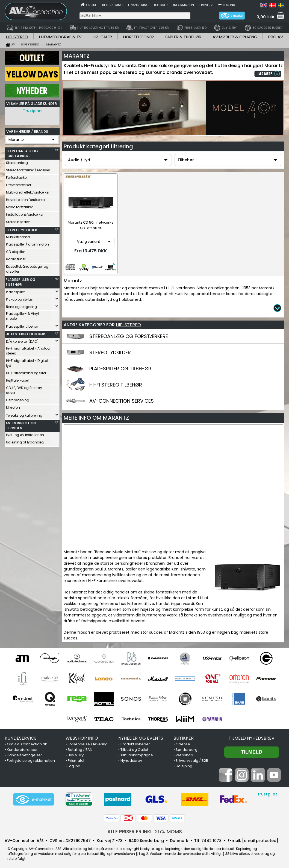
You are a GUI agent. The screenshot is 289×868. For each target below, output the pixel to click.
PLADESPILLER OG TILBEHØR (20, 281)
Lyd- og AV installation (25, 433)
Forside (91, 5)
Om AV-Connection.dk (27, 743)
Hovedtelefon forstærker (26, 198)
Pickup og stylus (19, 298)
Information (184, 5)
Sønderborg (187, 748)
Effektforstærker (19, 184)
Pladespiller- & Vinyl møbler (22, 315)
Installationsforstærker (25, 213)
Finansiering (138, 5)
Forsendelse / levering (88, 743)
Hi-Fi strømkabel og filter (26, 372)
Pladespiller (15, 291)
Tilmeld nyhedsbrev (252, 737)
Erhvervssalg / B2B (192, 759)
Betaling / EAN (80, 748)
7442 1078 (211, 839)
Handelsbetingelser (24, 754)
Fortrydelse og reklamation (31, 759)
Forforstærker (17, 176)
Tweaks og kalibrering (24, 414)
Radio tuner (16, 258)
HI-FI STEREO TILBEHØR (25, 333)
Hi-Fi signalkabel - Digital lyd (27, 362)
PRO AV (276, 37)
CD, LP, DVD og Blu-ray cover (24, 389)
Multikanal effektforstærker (28, 191)
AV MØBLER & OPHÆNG (235, 37)
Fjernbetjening (18, 399)
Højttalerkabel (17, 379)
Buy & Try (76, 754)
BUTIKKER (184, 737)
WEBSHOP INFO (82, 737)
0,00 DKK (266, 17)
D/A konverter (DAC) (22, 340)
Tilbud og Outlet (134, 748)
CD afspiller (15, 250)
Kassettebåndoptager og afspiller (27, 268)
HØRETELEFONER (138, 37)
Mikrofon (13, 406)
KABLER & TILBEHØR (183, 37)
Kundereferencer (22, 748)
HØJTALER (102, 37)
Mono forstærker (19, 206)
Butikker (161, 5)
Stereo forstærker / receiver (28, 169)
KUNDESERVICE (21, 737)
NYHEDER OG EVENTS (141, 737)
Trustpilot (32, 111)
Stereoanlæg (17, 161)
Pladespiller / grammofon (27, 243)
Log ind (229, 5)
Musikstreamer (18, 236)
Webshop (184, 754)
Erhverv (206, 5)
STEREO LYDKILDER (21, 229)
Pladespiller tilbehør (22, 325)
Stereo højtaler (18, 220)
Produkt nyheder (135, 743)
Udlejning (184, 765)
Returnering (112, 5)
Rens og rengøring (21, 305)
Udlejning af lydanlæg (25, 441)
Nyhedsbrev (131, 759)
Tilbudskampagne (137, 754)
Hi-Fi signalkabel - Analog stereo (28, 349)
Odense (183, 743)
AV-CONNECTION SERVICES (21, 424)
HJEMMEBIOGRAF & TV (60, 37)
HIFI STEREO (17, 37)
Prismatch (77, 759)
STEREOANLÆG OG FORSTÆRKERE (22, 152)
